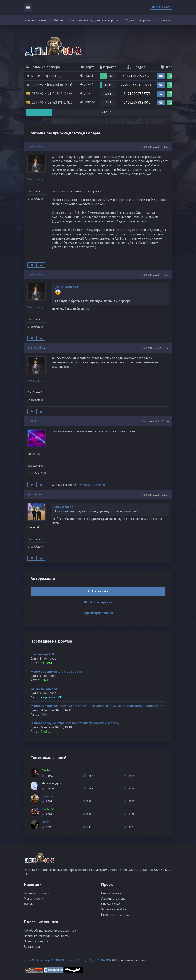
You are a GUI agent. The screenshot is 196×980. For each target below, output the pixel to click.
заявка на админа (44, 689)
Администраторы (114, 899)
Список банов (111, 904)
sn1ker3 (46, 663)
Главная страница (36, 20)
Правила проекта (36, 941)
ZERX (44, 680)
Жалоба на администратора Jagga (56, 672)
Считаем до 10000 (44, 654)
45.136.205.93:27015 (136, 102)
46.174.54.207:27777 (136, 94)
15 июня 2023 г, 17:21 (155, 275)
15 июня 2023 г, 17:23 (155, 348)
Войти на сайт (161, 7)
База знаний (33, 947)
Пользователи (111, 893)
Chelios (46, 732)
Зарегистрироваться (98, 613)
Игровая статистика (115, 915)
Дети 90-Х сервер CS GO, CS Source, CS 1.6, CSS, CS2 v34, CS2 (68, 960)
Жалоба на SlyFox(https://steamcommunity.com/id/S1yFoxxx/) (75, 723)
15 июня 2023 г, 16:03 (155, 147)
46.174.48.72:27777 (136, 76)
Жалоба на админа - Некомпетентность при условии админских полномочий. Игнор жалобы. (99, 706)
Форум (58, 20)
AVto (44, 714)
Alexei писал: (65, 507)
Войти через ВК (98, 602)
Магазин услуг (34, 899)
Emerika (99, 485)
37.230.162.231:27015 (136, 85)
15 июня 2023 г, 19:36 (155, 421)
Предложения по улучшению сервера (94, 20)
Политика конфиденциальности (47, 936)
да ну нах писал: (67, 287)
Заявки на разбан (114, 909)
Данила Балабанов (41, 146)
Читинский (85, 485)
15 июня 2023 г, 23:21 (155, 495)
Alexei (32, 421)
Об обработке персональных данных (50, 931)
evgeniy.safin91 (52, 697)
